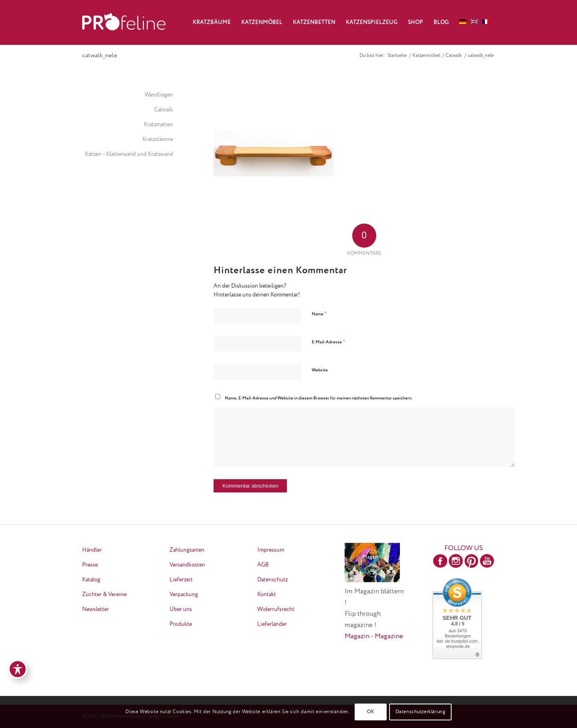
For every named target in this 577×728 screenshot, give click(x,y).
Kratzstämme (158, 139)
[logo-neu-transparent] (124, 22)
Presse (90, 565)
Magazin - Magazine (374, 636)
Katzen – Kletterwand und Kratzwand (129, 154)
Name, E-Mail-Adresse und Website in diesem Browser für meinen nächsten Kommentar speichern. (319, 398)
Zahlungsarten (187, 550)
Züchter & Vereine (104, 595)
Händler (92, 550)
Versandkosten (187, 565)
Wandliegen (159, 95)
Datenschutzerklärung (421, 712)
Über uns (181, 609)
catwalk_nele (100, 56)
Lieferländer (272, 624)
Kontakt (267, 595)
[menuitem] (212, 22)
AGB (263, 565)
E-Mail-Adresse (328, 342)
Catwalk (164, 110)
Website (320, 370)
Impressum (271, 550)
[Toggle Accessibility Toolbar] (18, 669)
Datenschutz (272, 580)
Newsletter (96, 609)
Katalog (91, 580)
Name (319, 314)
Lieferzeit (181, 580)
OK (371, 712)
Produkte (181, 624)
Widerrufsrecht (276, 609)
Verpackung (184, 595)
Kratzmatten (158, 125)
